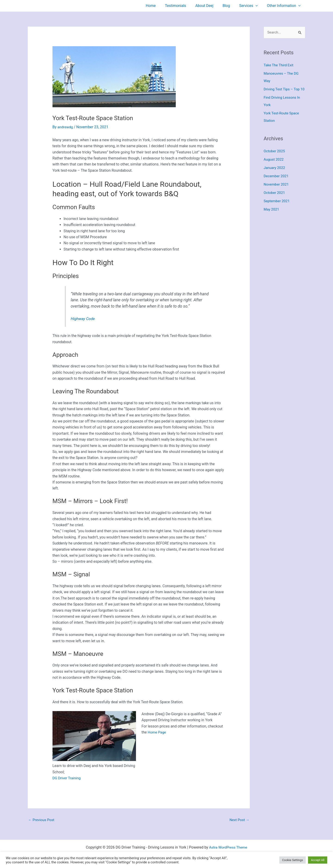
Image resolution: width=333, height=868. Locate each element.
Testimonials (184, 6)
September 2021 (277, 209)
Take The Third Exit (279, 65)
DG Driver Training (67, 778)
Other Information (285, 6)
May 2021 (272, 217)
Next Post (239, 820)
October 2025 (275, 159)
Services (251, 6)
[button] (258, 6)
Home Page (157, 732)
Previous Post (42, 820)
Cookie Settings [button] (293, 860)
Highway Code (83, 319)
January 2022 (275, 175)
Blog (231, 6)
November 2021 (277, 192)
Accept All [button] (318, 860)
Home (161, 6)
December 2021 (277, 184)
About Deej (211, 6)
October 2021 (275, 200)
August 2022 (274, 167)
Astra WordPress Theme (228, 848)
